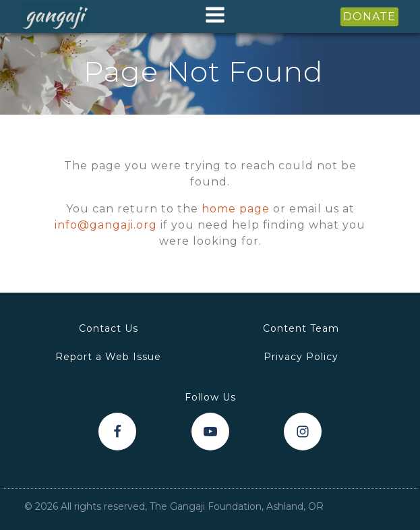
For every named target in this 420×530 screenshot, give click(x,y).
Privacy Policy (301, 357)
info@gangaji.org (106, 225)
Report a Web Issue (108, 357)
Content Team (301, 328)
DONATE (369, 17)
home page (236, 209)
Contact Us (109, 328)
